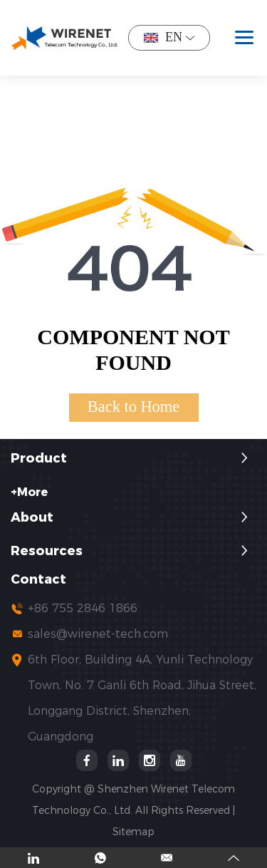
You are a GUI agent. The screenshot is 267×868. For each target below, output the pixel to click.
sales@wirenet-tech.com (98, 634)
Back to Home (133, 407)
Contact (38, 580)
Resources (47, 551)
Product (39, 459)
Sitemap (133, 832)
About (32, 518)
